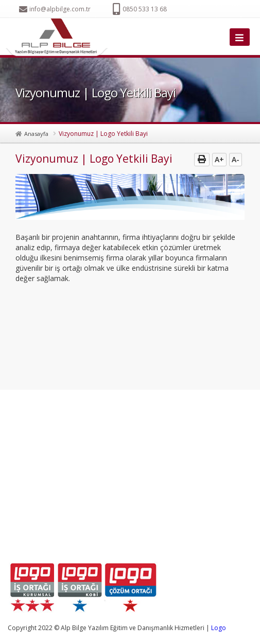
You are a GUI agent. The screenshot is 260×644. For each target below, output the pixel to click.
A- (236, 159)
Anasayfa (36, 134)
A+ (219, 159)
